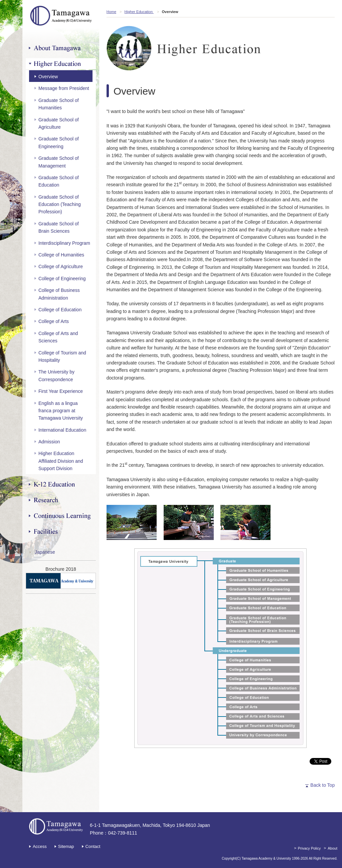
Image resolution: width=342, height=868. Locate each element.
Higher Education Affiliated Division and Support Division (61, 461)
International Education (62, 430)
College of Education (60, 310)
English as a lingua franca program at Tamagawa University (61, 411)
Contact (93, 846)
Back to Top (322, 785)
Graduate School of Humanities (59, 104)
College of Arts (54, 321)
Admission (49, 442)
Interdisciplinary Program (64, 243)
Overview (48, 77)
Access (40, 846)
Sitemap (66, 846)
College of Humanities (61, 255)
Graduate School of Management (59, 162)
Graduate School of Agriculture (59, 123)
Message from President (64, 88)
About (332, 848)
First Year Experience (61, 391)
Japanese (45, 552)
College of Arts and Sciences (58, 337)
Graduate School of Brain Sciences (59, 227)
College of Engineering (62, 279)
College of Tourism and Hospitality (62, 356)
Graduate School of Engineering (59, 142)
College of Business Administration (59, 294)
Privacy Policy (309, 848)
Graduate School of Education (59, 181)
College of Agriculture (61, 266)
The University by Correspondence (56, 375)
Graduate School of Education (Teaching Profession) (60, 204)
